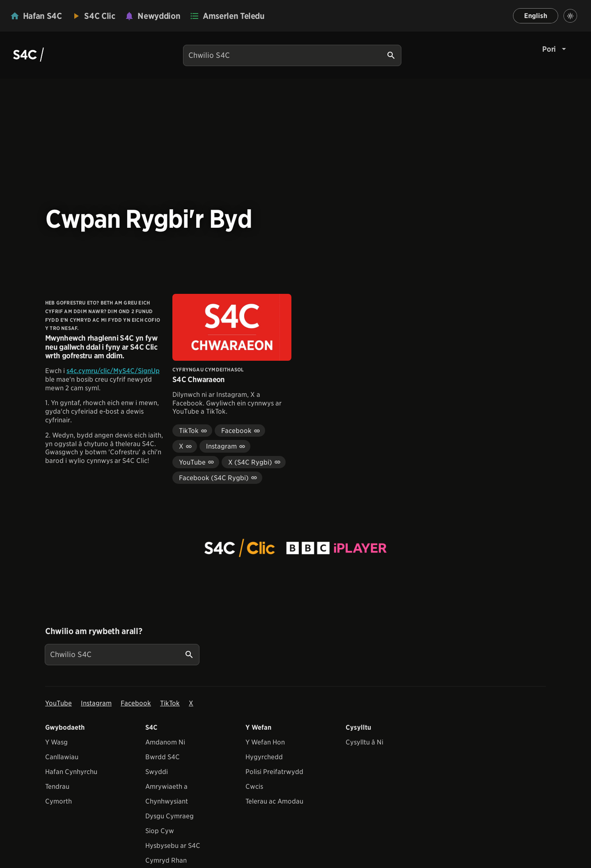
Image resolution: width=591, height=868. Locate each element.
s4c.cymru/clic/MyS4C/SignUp (113, 371)
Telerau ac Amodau (274, 801)
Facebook (136, 703)
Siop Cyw (160, 831)
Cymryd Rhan (166, 860)
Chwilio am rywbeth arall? (94, 631)
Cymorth (58, 801)
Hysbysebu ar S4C (173, 846)
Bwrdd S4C (163, 757)
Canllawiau (62, 757)
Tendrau (57, 787)
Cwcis (254, 787)
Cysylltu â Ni (364, 742)
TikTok (170, 703)
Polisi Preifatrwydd (274, 772)
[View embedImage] (295, 548)
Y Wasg (56, 742)
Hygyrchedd (264, 757)
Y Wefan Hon (265, 742)
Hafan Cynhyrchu (71, 772)
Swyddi (157, 772)
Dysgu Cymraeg (170, 816)
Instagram (96, 703)
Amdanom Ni (165, 742)
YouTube (58, 703)
